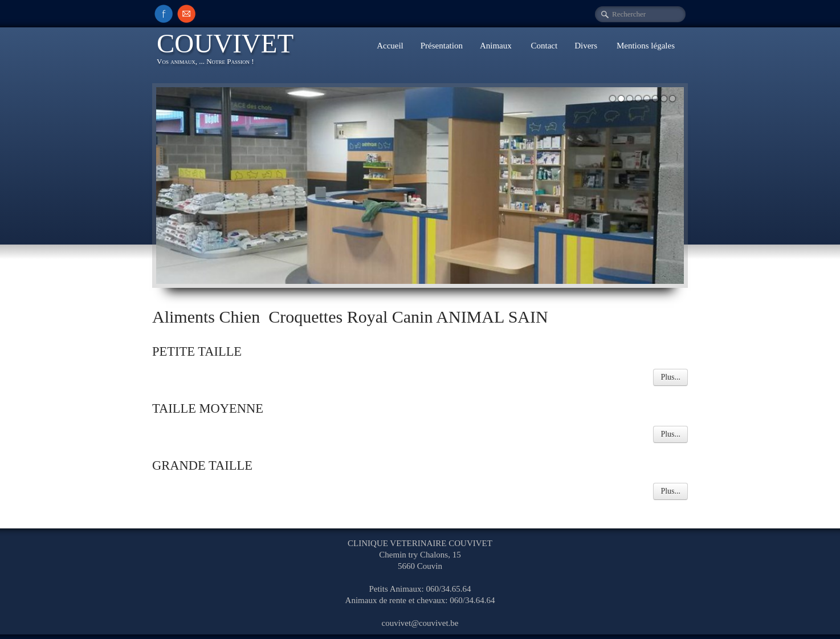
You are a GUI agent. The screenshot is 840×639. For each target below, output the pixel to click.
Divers (587, 46)
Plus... (670, 377)
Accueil (390, 46)
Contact (545, 46)
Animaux (497, 46)
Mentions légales (646, 46)
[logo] (229, 51)
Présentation (442, 46)
